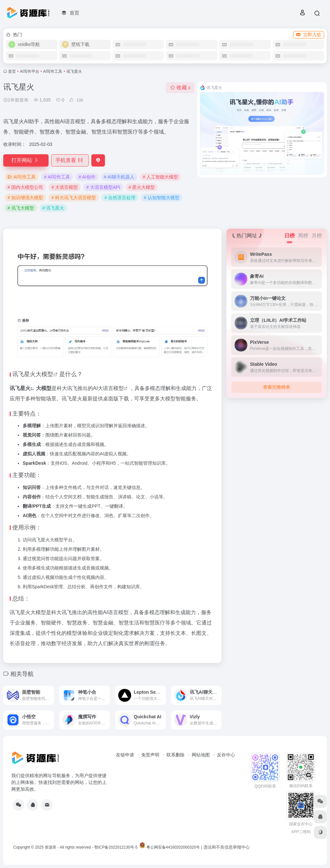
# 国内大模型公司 (25, 187)
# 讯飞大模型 (21, 208)
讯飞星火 (20, 388)
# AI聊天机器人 (119, 177)
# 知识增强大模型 (25, 198)
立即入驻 (309, 35)
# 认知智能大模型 (162, 198)
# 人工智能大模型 (161, 177)
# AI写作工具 (57, 177)
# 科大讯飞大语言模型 (74, 198)
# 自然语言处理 (120, 198)
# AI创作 (87, 177)
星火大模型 (39, 374)
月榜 (317, 236)
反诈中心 (226, 755)
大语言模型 (111, 388)
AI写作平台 (30, 71)
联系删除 (176, 755)
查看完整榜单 (277, 387)
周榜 (303, 236)
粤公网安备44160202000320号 (173, 847)
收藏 (180, 87)
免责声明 (150, 755)
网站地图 (201, 755)
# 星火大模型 (142, 187)
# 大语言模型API (103, 187)
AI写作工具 (53, 71)
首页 (12, 71)
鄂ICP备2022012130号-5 (116, 847)
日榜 (290, 236)
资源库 (51, 847)
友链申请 (125, 755)
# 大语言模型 (65, 187)
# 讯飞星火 (53, 208)
